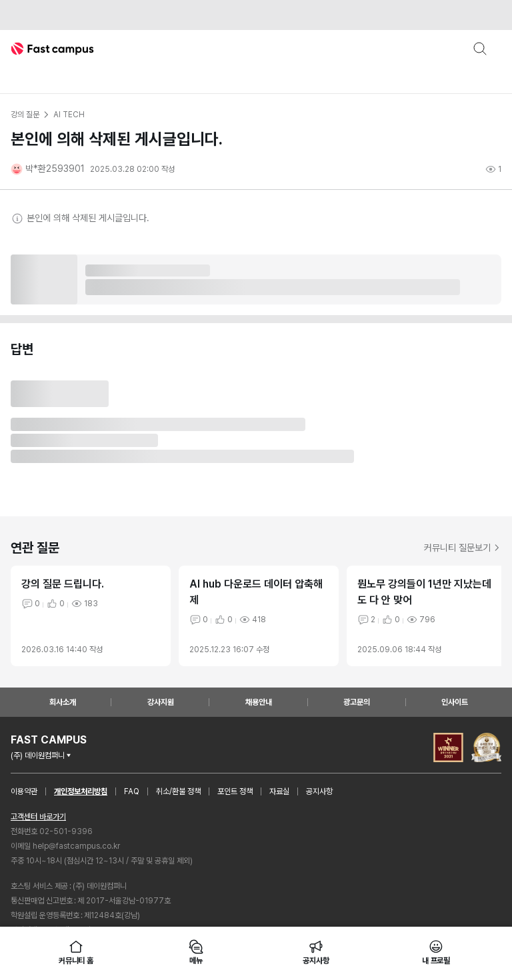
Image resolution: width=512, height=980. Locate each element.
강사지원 (161, 702)
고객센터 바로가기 (38, 817)
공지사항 (319, 791)
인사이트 (455, 702)
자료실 (279, 791)
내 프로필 (436, 952)
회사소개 (63, 702)
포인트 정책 (235, 791)
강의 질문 (25, 115)
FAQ (132, 791)
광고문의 (357, 702)
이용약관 (24, 791)
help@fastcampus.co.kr (76, 846)
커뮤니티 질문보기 (463, 548)
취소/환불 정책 (178, 791)
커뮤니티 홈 (76, 952)
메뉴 (196, 952)
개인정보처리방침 (81, 791)
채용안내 (259, 702)
